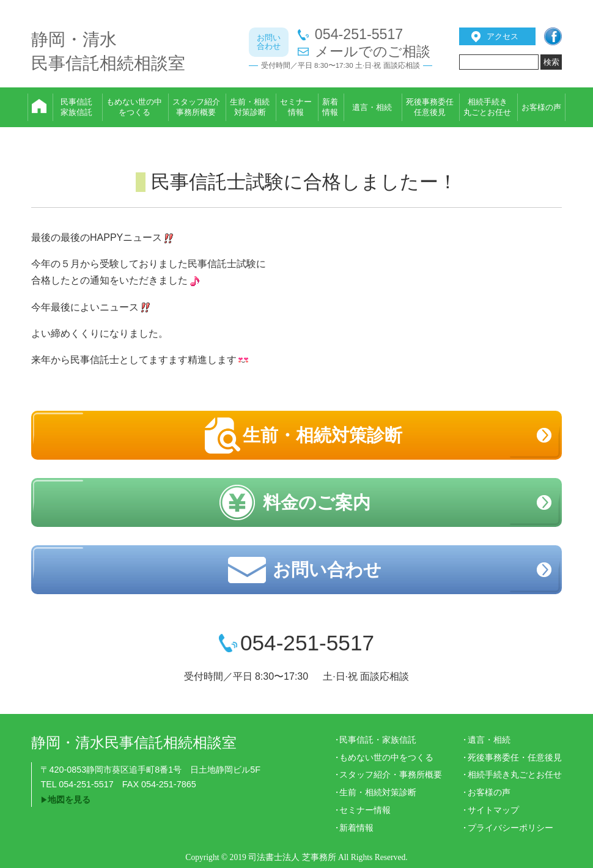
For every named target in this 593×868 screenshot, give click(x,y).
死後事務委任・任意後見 (515, 757)
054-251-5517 (359, 35)
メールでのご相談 (373, 52)
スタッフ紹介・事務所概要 (391, 774)
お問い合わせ (327, 570)
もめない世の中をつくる (386, 757)
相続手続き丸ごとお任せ (515, 774)
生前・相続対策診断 (322, 435)
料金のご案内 (317, 502)
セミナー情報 (365, 810)
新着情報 (356, 828)
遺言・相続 (489, 740)
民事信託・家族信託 (378, 740)
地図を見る (69, 800)
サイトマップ (493, 810)
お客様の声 (489, 792)
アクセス (503, 36)
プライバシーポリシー (510, 828)
